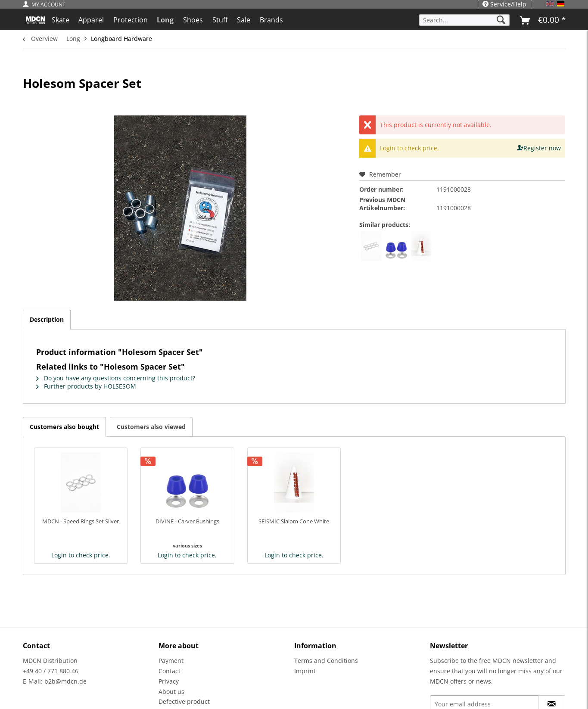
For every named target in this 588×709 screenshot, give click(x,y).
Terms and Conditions (326, 661)
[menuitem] (46, 5)
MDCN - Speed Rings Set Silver (81, 521)
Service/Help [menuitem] (504, 4)
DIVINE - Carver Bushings (187, 521)
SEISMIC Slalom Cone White (294, 521)
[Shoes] (193, 20)
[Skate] (61, 20)
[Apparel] (91, 20)
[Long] (166, 20)
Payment (171, 661)
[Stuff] (220, 20)
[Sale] (244, 20)
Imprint (305, 671)
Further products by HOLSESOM (86, 386)
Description (47, 319)
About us (171, 692)
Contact (170, 671)
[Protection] (131, 20)
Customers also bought (64, 427)
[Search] (501, 20)
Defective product (184, 701)
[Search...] (464, 20)
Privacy (169, 681)
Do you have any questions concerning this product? (116, 378)
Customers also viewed (151, 427)
